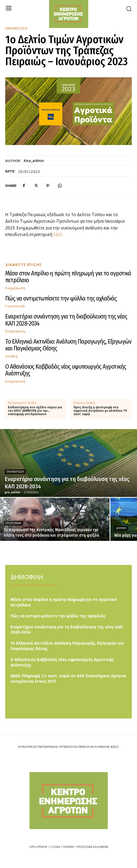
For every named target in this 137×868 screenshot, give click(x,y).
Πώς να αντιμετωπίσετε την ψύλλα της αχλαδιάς (61, 298)
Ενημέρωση (16, 28)
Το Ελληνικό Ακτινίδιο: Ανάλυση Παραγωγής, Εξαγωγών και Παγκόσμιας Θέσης (68, 345)
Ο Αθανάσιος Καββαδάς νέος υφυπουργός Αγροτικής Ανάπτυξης (66, 370)
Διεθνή (11, 356)
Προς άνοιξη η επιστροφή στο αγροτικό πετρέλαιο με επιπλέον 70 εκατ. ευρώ (100, 411)
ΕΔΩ (58, 234)
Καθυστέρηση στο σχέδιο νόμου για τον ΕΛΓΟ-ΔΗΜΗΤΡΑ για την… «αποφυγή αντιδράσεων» (35, 411)
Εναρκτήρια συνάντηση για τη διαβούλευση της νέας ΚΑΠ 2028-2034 (66, 320)
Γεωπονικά (15, 306)
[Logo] (69, 801)
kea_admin (34, 160)
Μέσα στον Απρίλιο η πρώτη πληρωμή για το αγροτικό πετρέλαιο (68, 277)
